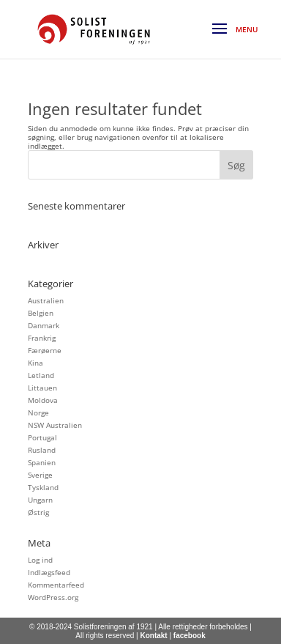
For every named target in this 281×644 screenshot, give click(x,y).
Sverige (40, 475)
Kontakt (153, 636)
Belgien (41, 313)
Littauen (42, 388)
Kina (35, 363)
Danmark (44, 325)
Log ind (40, 560)
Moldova (43, 400)
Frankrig (42, 338)
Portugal (42, 437)
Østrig (38, 512)
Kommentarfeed (56, 585)
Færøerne (45, 350)
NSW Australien (55, 425)
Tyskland (43, 487)
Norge (38, 412)
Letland (41, 375)
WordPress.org (53, 597)
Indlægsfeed (49, 572)
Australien (46, 300)
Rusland (42, 450)
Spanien (42, 462)
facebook (190, 636)
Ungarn (40, 500)
